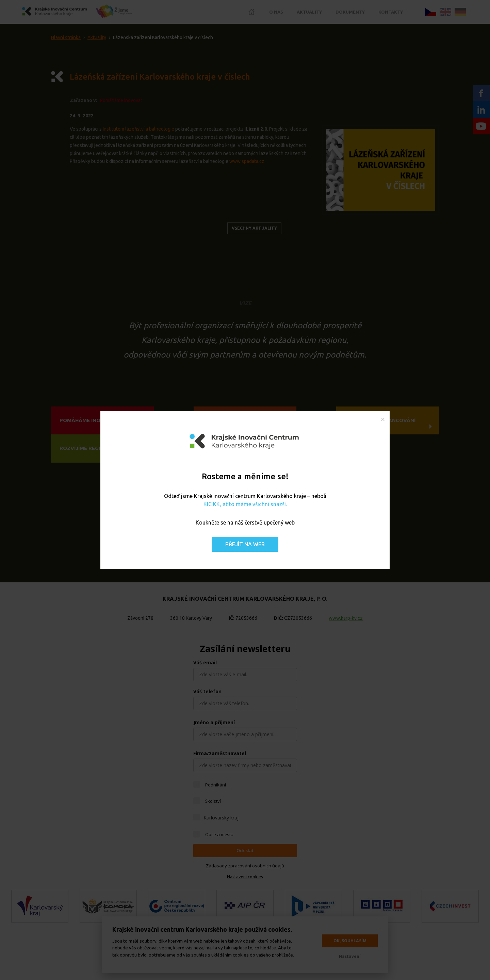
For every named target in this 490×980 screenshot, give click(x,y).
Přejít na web (245, 544)
